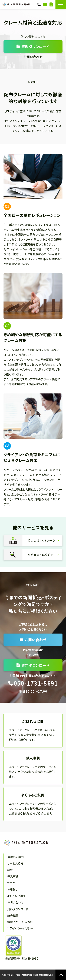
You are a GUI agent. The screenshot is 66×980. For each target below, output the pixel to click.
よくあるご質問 (33, 804)
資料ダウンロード (52, 5)
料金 (10, 870)
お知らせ (12, 889)
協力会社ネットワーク (33, 540)
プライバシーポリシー (20, 928)
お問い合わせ (45, 5)
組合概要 (13, 916)
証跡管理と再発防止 (33, 555)
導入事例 (33, 767)
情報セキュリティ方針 (20, 922)
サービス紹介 (15, 863)
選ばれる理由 (33, 730)
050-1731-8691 (39, 5)
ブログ (11, 883)
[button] (61, 4)
